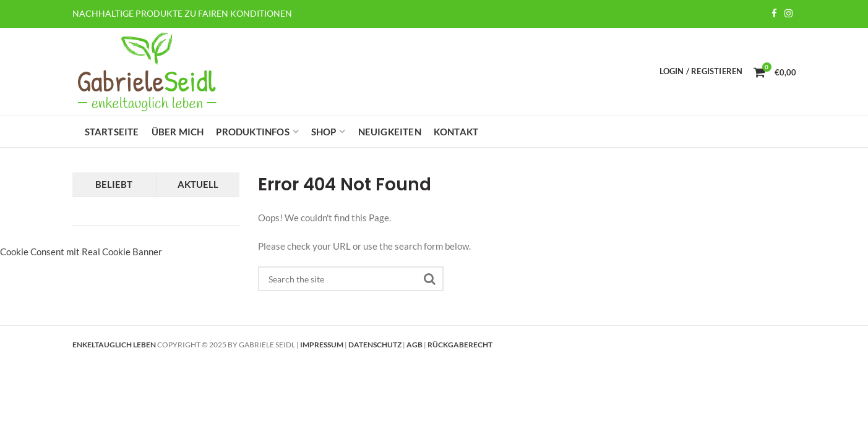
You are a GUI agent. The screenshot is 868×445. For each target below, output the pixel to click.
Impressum (322, 345)
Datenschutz (375, 345)
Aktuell (198, 184)
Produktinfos (252, 132)
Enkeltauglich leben (114, 345)
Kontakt (456, 132)
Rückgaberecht (460, 345)
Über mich (178, 132)
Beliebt (114, 184)
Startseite (112, 132)
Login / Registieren (701, 71)
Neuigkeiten (390, 132)
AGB (415, 345)
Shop (324, 132)
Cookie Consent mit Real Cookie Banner (81, 252)
